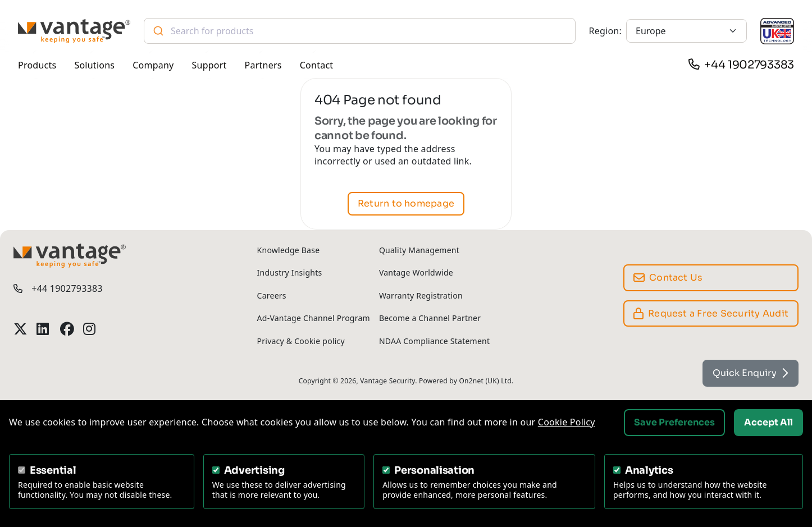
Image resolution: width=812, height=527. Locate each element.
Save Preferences (674, 422)
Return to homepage (406, 204)
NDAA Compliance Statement (434, 341)
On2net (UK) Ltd (485, 381)
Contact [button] (317, 65)
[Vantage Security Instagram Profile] (90, 329)
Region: (605, 31)
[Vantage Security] (74, 31)
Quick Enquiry (751, 373)
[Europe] (686, 31)
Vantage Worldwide (416, 272)
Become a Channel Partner (430, 318)
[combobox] (360, 31)
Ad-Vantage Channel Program (314, 318)
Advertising (254, 470)
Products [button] (37, 65)
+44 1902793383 (749, 65)
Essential (53, 470)
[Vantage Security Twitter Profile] (20, 329)
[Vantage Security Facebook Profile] (67, 329)
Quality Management (419, 250)
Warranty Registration (421, 295)
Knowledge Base (289, 250)
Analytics (649, 470)
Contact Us (668, 278)
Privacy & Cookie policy (301, 341)
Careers (272, 295)
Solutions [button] (94, 65)
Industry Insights (290, 272)
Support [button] (209, 65)
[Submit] (158, 31)
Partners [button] (263, 65)
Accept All (768, 422)
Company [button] (153, 65)
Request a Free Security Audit (711, 313)
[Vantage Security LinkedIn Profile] (44, 329)
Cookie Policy (567, 422)
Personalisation (434, 470)
